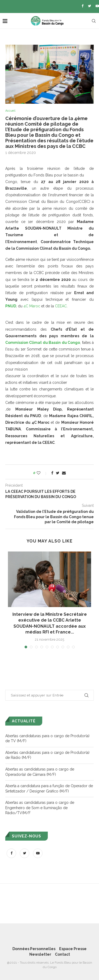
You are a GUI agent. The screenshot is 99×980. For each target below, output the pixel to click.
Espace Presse (73, 949)
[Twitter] (89, 6)
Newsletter (40, 954)
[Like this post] (42, 473)
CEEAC (61, 306)
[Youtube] (97, 6)
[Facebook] (82, 6)
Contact (62, 954)
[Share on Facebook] (52, 473)
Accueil (10, 111)
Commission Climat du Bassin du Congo (43, 343)
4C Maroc (32, 306)
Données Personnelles (34, 949)
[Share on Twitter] (58, 473)
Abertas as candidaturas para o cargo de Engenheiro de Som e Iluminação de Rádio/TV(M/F (40, 808)
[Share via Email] (64, 473)
